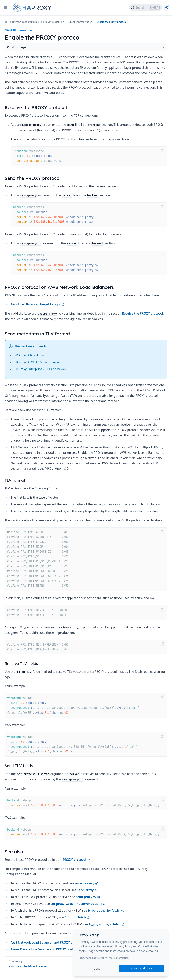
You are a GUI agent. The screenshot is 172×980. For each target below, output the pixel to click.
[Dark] (167, 8)
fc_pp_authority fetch (105, 910)
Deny (97, 969)
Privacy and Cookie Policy (93, 958)
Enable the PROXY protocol (112, 22)
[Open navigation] (5, 8)
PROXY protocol (76, 860)
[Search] (146, 8)
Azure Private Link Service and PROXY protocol (47, 949)
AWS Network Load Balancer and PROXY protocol (49, 942)
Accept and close (142, 968)
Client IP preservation (80, 22)
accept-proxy (86, 883)
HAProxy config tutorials (25, 22)
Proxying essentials (54, 22)
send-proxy (87, 890)
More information (119, 958)
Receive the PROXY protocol (143, 313)
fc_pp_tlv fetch (77, 917)
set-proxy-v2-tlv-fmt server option (77, 904)
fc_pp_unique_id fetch (107, 924)
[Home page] (33, 8)
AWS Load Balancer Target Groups (38, 304)
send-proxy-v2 (88, 897)
